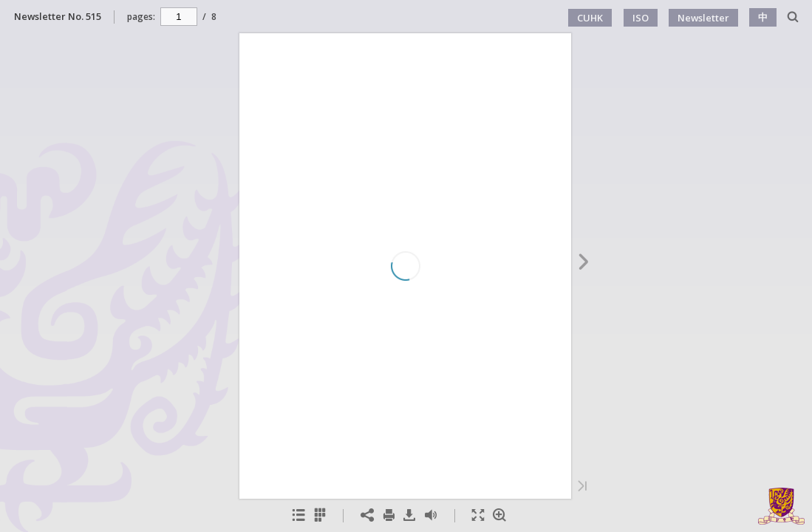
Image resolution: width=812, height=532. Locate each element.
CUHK (590, 18)
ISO (641, 18)
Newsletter (703, 18)
